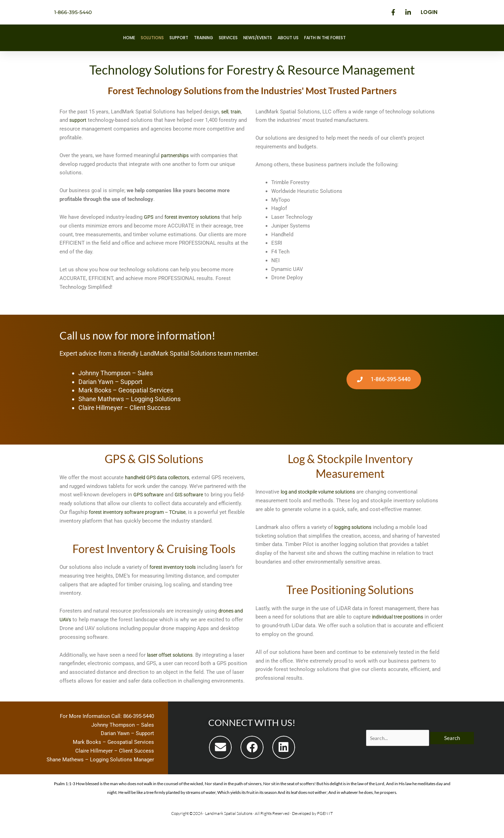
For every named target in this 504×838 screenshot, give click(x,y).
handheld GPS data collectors (159, 477)
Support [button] (179, 38)
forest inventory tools (175, 576)
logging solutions (355, 527)
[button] (220, 765)
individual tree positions (400, 617)
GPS (149, 217)
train (237, 112)
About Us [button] (288, 38)
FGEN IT (325, 830)
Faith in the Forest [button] (325, 38)
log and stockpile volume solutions (322, 492)
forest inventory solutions (195, 217)
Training (204, 38)
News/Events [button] (258, 38)
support (78, 120)
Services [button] (228, 38)
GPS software (193, 495)
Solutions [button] (152, 38)
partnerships (176, 155)
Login (429, 12)
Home (129, 38)
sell (225, 112)
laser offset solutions (172, 663)
